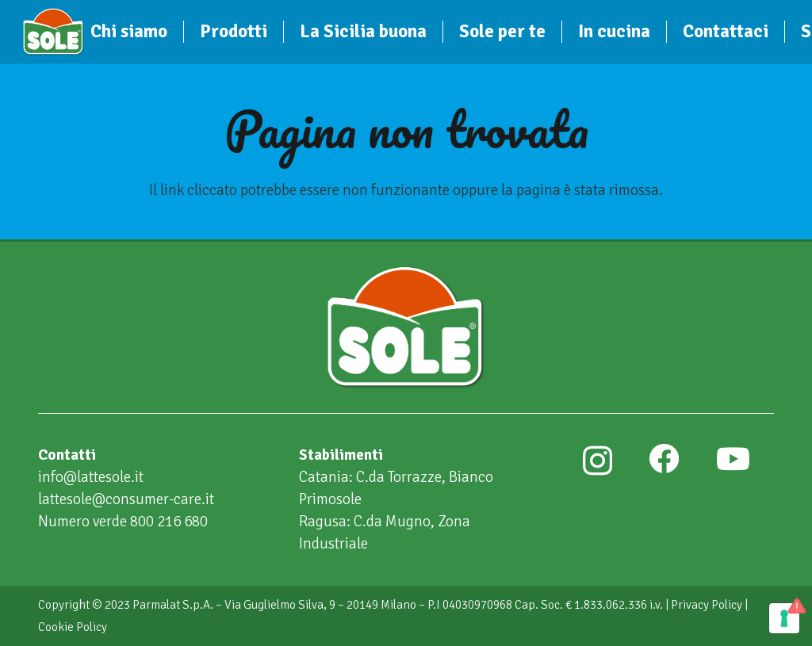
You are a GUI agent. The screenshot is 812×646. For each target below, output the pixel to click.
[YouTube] (733, 459)
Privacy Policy (707, 605)
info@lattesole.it (91, 477)
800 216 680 (169, 522)
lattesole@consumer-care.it (126, 499)
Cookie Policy (73, 627)
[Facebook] (664, 459)
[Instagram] (598, 461)
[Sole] (54, 32)
